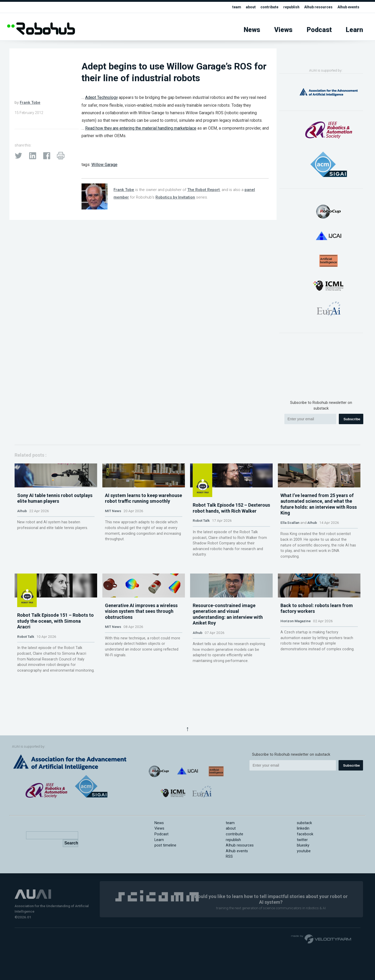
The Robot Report (204, 190)
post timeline (165, 877)
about (245, 7)
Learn (354, 30)
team (230, 7)
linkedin (303, 860)
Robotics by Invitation (175, 197)
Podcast (319, 30)
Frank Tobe (30, 103)
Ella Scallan (290, 555)
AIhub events (348, 7)
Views (283, 30)
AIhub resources (316, 7)
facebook (305, 866)
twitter (302, 871)
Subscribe (352, 419)
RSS (229, 888)
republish (287, 7)
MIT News (113, 543)
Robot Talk (201, 543)
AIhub (22, 543)
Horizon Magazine (296, 685)
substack (304, 854)
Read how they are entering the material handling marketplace (141, 128)
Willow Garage (104, 165)
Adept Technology (101, 97)
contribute (264, 7)
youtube (304, 883)
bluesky (303, 877)
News (252, 30)
